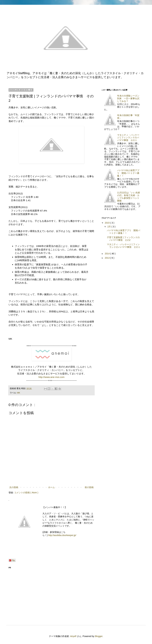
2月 (109, 227)
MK (19, 393)
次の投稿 (14, 487)
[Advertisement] (51, 593)
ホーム (51, 487)
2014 (108, 254)
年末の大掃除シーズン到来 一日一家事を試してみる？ (128, 98)
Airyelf (73, 636)
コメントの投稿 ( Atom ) (26, 493)
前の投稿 (89, 487)
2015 (108, 223)
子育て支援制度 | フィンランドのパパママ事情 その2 (123, 239)
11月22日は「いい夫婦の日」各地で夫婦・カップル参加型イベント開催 (128, 197)
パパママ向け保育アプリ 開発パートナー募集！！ (128, 173)
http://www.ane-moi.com (51, 377)
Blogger (99, 636)
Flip (12, 560)
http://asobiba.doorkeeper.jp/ (62, 535)
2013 (108, 258)
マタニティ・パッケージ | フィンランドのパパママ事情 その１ (128, 138)
